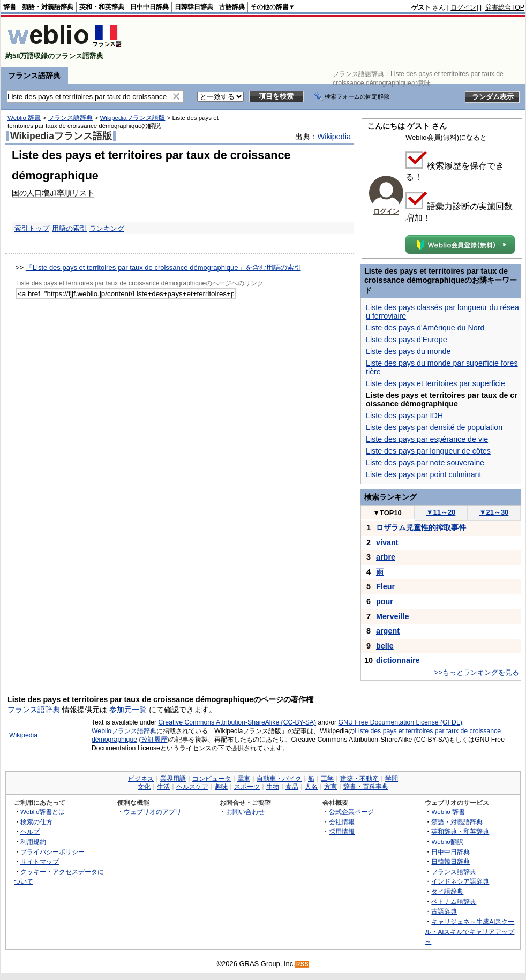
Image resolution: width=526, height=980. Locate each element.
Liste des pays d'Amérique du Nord (425, 328)
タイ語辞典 (447, 891)
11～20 (441, 512)
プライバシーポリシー (52, 852)
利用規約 (33, 842)
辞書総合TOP (505, 7)
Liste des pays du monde (408, 351)
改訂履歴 (154, 740)
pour (385, 601)
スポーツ (247, 787)
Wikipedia (334, 137)
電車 (244, 779)
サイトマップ (40, 861)
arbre (386, 557)
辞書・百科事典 (366, 787)
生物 (273, 787)
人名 (311, 787)
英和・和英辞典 (102, 7)
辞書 (10, 7)
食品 (292, 787)
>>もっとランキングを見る (477, 672)
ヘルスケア (192, 787)
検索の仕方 (36, 822)
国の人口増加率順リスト (53, 193)
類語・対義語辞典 (48, 7)
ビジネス (141, 779)
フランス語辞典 (34, 76)
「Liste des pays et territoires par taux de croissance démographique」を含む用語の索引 (163, 267)
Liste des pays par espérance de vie (427, 439)
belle (385, 646)
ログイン (463, 7)
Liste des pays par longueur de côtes (428, 451)
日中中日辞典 (149, 7)
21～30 (494, 512)
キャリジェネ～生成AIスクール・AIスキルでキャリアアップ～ (469, 931)
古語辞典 (232, 7)
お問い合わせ (245, 812)
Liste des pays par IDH (404, 416)
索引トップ (32, 228)
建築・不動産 (359, 779)
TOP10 (387, 513)
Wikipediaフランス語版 (132, 118)
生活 (163, 787)
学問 (392, 779)
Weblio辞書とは (43, 812)
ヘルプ (30, 831)
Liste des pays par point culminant (423, 474)
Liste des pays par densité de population (434, 427)
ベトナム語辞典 (454, 902)
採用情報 (342, 831)
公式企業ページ (351, 812)
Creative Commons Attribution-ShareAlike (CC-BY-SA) (237, 722)
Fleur (385, 586)
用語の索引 (69, 228)
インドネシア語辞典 (460, 881)
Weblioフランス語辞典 (124, 731)
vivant (387, 542)
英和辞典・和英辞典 (460, 831)
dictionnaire (398, 660)
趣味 (221, 787)
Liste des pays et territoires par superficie (435, 383)
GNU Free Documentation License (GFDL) (400, 722)
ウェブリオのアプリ (153, 812)
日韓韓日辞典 (194, 7)
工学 (327, 779)
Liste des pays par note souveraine (425, 463)
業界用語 (173, 779)
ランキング (107, 228)
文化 (144, 787)
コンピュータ (212, 779)
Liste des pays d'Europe (407, 340)
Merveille (393, 616)
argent (388, 631)
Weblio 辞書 (24, 118)
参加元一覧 (128, 710)
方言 (330, 787)
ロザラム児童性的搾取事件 (421, 527)
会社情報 (342, 822)
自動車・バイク (279, 779)
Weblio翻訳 (447, 842)
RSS (303, 964)
